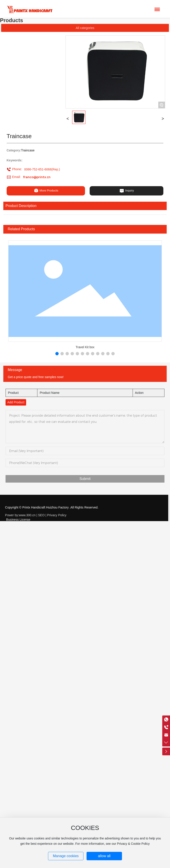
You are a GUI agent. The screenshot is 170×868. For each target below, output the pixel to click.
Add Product (16, 402)
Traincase (28, 150)
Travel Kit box (85, 347)
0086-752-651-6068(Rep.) (42, 169)
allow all (104, 856)
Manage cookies (66, 856)
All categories (85, 28)
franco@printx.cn (37, 177)
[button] (57, 354)
